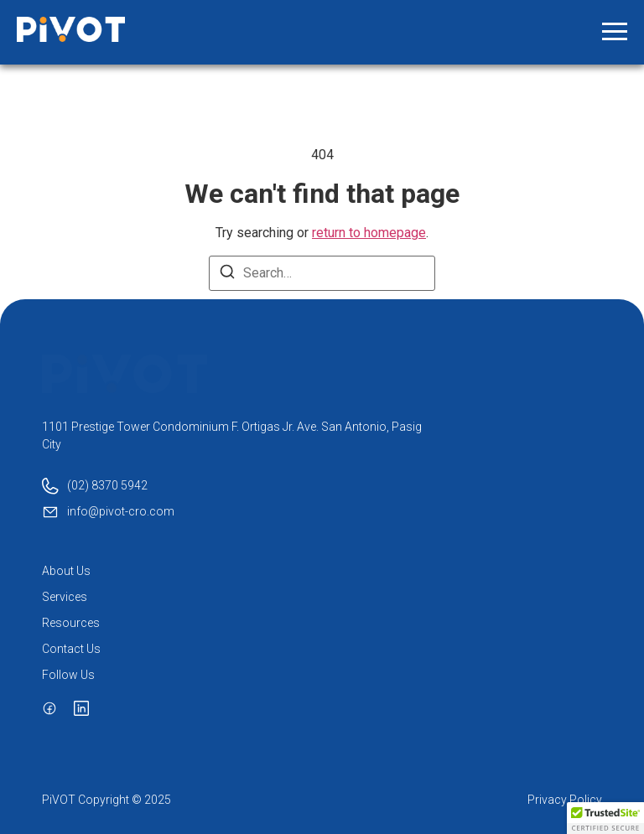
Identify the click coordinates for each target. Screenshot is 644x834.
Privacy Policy (565, 800)
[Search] (227, 275)
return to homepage (369, 233)
